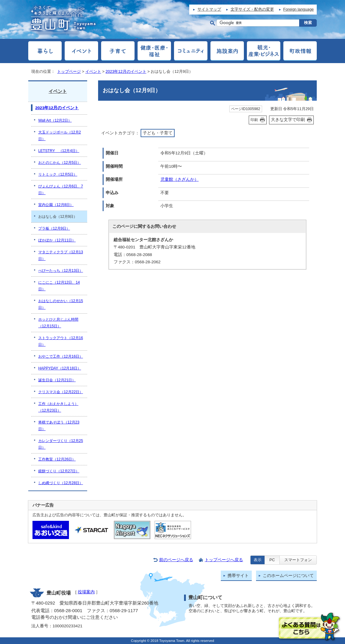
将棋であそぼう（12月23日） (59, 426)
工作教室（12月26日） (57, 459)
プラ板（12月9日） (54, 228)
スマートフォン (298, 560)
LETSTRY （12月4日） (59, 151)
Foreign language (299, 9)
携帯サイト (238, 576)
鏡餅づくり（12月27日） (59, 471)
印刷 (254, 120)
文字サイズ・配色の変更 (252, 9)
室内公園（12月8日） (56, 205)
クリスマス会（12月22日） (61, 392)
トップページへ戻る (224, 560)
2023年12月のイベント (126, 71)
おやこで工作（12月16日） (61, 356)
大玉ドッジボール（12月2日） (60, 136)
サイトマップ (209, 9)
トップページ (69, 71)
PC (272, 560)
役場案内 (86, 592)
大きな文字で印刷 (288, 120)
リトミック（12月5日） (58, 174)
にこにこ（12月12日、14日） (59, 286)
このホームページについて (288, 576)
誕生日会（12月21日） (57, 380)
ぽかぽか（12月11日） (57, 240)
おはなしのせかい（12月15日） (61, 304)
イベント (93, 71)
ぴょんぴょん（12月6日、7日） (61, 190)
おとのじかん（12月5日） (60, 163)
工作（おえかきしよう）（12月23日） (58, 407)
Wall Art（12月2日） (55, 120)
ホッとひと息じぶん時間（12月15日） (58, 323)
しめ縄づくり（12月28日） (61, 483)
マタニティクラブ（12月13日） (61, 255)
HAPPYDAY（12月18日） (60, 368)
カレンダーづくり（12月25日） (61, 444)
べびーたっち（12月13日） (61, 271)
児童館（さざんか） (179, 179)
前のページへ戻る (176, 560)
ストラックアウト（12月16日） (61, 341)
